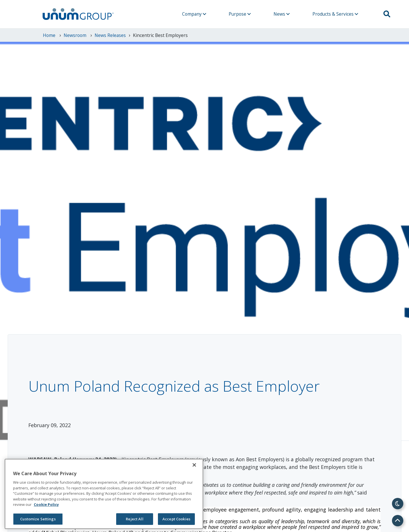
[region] (104, 494)
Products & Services (335, 14)
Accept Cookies (176, 519)
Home (50, 35)
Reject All (134, 519)
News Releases (110, 35)
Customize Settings (38, 519)
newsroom (76, 35)
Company (194, 14)
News (282, 14)
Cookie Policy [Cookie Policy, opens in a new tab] (46, 504)
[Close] (194, 465)
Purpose (240, 14)
